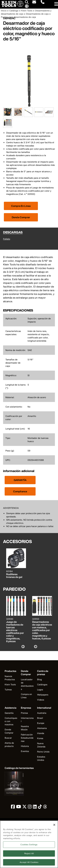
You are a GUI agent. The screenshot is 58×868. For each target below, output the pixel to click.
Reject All (29, 855)
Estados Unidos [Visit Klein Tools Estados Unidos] (41, 758)
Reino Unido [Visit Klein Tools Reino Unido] (43, 752)
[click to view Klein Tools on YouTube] (19, 807)
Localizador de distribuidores (27, 684)
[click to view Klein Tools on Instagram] (30, 807)
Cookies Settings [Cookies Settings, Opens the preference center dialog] (29, 846)
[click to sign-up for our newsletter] (34, 2)
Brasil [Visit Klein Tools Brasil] (40, 718)
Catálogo (14, 11)
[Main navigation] (56, 4)
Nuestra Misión (25, 728)
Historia (25, 746)
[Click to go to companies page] (27, 6)
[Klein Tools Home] (12, 6)
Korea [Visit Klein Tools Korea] (40, 738)
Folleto (7, 239)
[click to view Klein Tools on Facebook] (13, 807)
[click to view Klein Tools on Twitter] (24, 807)
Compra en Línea (26, 696)
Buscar (8, 738)
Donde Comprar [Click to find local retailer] (21, 217)
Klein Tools (27, 11)
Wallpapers (43, 695)
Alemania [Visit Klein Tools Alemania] (42, 728)
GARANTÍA (20, 480)
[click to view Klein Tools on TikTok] (40, 807)
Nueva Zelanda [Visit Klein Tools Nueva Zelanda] (41, 745)
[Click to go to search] (27, 3)
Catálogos (42, 684)
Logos (40, 690)
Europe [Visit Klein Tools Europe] (41, 723)
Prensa (24, 713)
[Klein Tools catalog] (19, 768)
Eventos (25, 751)
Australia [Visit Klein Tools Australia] (42, 713)
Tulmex (8, 690)
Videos (41, 700)
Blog (39, 679)
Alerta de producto (9, 744)
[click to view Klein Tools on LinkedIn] (35, 807)
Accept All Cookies (29, 864)
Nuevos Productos (10, 678)
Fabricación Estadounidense (27, 738)
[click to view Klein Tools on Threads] (45, 807)
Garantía (9, 713)
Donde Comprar (9, 731)
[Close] (54, 826)
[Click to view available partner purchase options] (21, 206)
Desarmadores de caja (37, 14)
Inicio (4, 11)
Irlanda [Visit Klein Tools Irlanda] (41, 733)
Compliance (20, 491)
